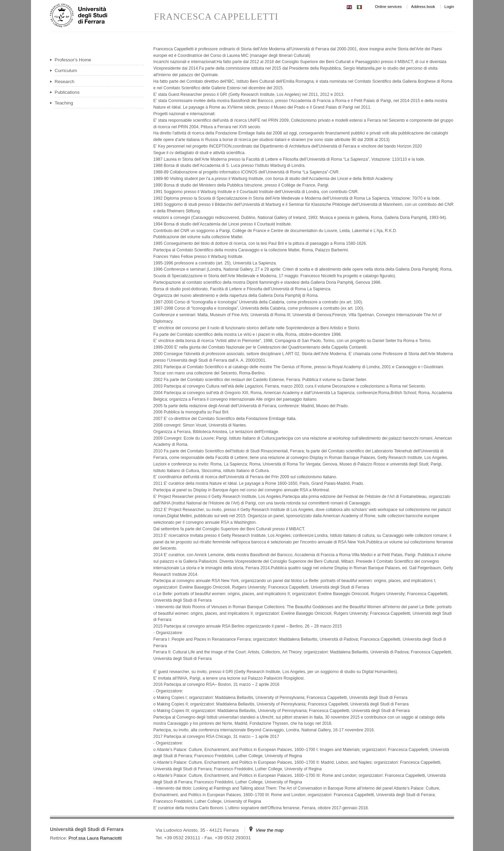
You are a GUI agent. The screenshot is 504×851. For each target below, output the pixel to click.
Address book (423, 7)
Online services (388, 7)
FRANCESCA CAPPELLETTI (216, 17)
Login (449, 7)
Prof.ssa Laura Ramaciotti (95, 838)
